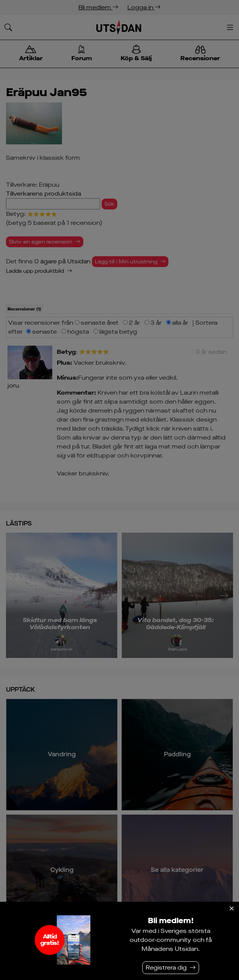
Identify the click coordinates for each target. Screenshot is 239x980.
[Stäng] (232, 909)
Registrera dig (166, 967)
